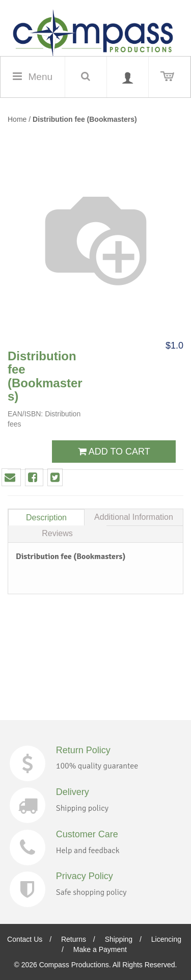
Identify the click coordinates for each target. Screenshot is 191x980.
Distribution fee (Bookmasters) (85, 119)
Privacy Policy (85, 876)
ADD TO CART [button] (114, 452)
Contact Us (25, 939)
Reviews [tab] (57, 533)
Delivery (73, 792)
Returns (74, 939)
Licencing (166, 939)
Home (17, 119)
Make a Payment (100, 949)
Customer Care (87, 834)
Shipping (119, 939)
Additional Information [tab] (134, 517)
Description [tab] (46, 518)
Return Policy (83, 750)
